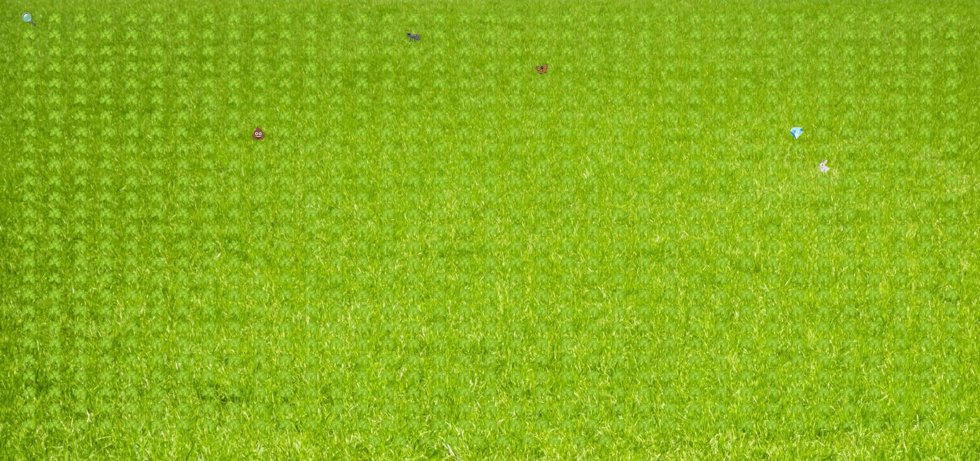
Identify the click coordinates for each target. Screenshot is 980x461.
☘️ (55, 19)
